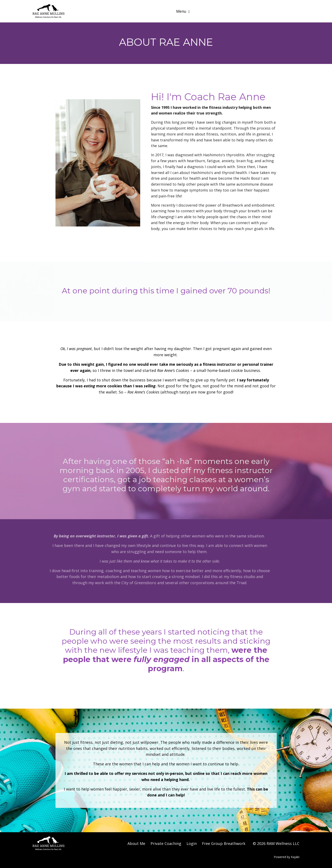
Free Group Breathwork (224, 843)
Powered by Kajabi (287, 857)
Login (192, 843)
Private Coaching (166, 843)
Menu (183, 11)
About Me (136, 843)
